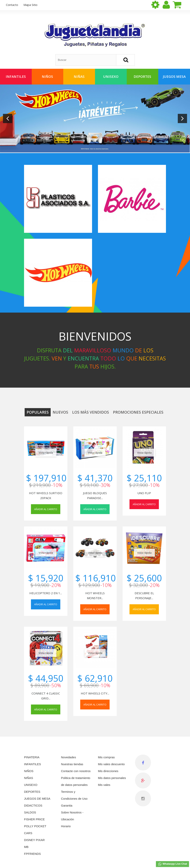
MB (26, 847)
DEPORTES (32, 792)
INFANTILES (33, 764)
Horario (66, 826)
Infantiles (16, 77)
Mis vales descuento (111, 764)
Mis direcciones (108, 771)
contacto (12, 5)
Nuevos (60, 412)
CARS (28, 833)
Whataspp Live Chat (172, 864)
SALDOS (30, 812)
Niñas (79, 77)
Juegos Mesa (174, 77)
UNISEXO (31, 785)
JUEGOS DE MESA (37, 799)
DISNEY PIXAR (34, 840)
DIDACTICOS (33, 805)
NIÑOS (29, 771)
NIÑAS (29, 778)
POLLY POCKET (35, 826)
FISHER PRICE (34, 819)
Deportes (142, 77)
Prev (8, 118)
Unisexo (111, 77)
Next (182, 118)
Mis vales (104, 785)
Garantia (67, 805)
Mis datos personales (112, 778)
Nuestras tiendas (72, 764)
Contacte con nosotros (76, 771)
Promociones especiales (138, 412)
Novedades (69, 757)
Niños (47, 77)
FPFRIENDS (32, 854)
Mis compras (106, 757)
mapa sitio (30, 5)
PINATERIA (32, 757)
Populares (38, 412)
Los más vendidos (91, 412)
